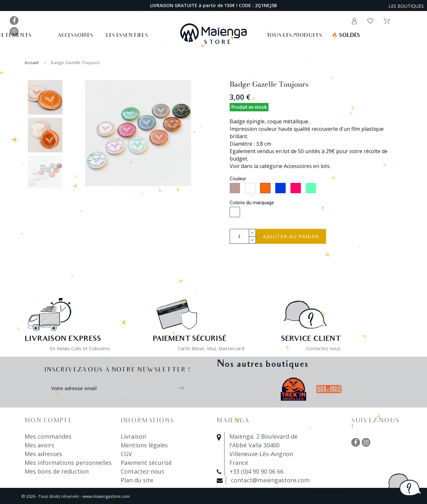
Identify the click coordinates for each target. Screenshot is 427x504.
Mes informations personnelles (68, 463)
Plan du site (137, 480)
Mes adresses (43, 454)
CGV (126, 454)
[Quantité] (239, 236)
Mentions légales (144, 445)
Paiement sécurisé (146, 463)
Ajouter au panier (291, 236)
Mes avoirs (39, 445)
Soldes (346, 36)
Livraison (133, 436)
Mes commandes (48, 436)
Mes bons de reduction (57, 471)
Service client (311, 339)
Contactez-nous (142, 471)
